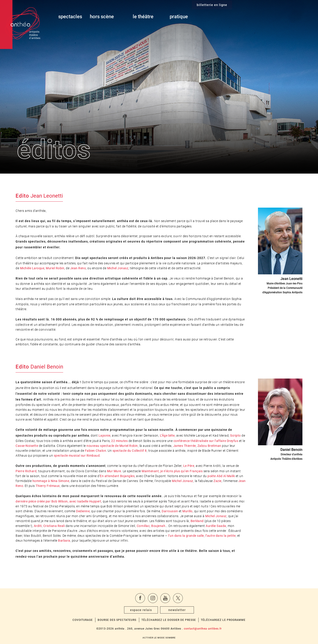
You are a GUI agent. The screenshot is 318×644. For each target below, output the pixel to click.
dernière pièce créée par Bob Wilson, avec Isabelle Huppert (58, 501)
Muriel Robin (55, 268)
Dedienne (83, 511)
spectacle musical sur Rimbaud (77, 456)
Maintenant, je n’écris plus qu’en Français (172, 471)
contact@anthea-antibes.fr (203, 629)
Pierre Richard (26, 471)
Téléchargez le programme (223, 620)
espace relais (141, 610)
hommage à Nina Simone (51, 481)
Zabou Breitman (209, 446)
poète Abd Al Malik (221, 476)
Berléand (197, 521)
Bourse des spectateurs (117, 620)
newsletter (177, 610)
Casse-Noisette (27, 446)
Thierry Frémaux (48, 486)
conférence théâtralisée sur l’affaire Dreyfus (206, 441)
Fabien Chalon (96, 451)
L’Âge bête (167, 435)
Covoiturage (83, 620)
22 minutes (119, 441)
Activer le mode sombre (159, 638)
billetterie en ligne (275, 17)
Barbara (64, 541)
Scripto (235, 435)
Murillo (187, 511)
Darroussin (170, 511)
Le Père (189, 466)
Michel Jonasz (118, 268)
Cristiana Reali (54, 526)
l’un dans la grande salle (186, 536)
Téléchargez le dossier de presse (169, 620)
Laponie (105, 435)
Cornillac (143, 526)
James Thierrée (185, 446)
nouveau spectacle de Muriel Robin (112, 446)
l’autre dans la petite (221, 536)
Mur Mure (114, 471)
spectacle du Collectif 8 (130, 451)
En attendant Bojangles (117, 476)
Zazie (217, 481)
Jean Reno (78, 268)
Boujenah (158, 526)
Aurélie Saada (216, 526)
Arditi (38, 526)
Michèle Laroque (32, 268)
